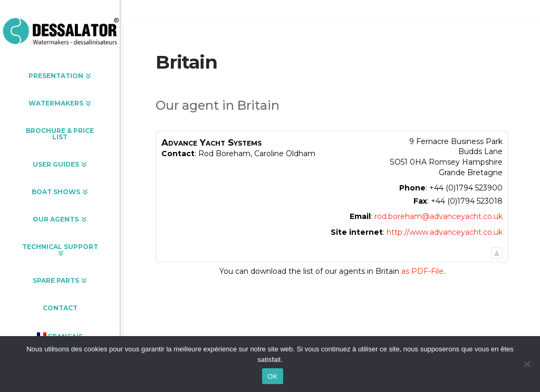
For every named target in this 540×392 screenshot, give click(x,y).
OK (272, 376)
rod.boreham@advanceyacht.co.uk (438, 216)
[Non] (527, 364)
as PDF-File (422, 271)
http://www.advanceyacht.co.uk (445, 232)
